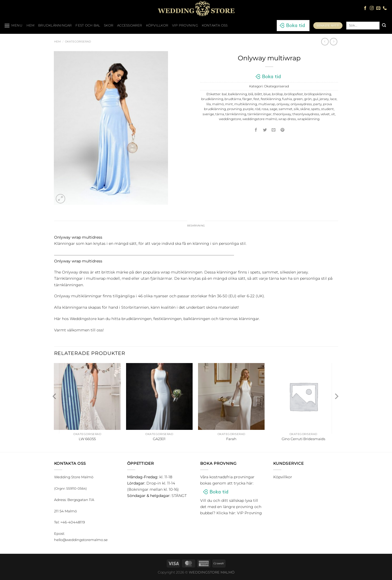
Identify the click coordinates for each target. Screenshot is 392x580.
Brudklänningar (55, 25)
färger (247, 99)
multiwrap (267, 104)
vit (333, 114)
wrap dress (287, 119)
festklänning (271, 99)
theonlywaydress (306, 114)
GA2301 (159, 440)
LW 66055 (87, 440)
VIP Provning (185, 25)
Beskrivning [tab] (196, 226)
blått (258, 94)
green (298, 99)
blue (267, 94)
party (317, 104)
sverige (208, 114)
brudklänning (212, 99)
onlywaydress (301, 104)
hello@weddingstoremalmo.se (81, 541)
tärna (220, 114)
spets (315, 109)
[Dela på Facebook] (256, 130)
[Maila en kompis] (274, 130)
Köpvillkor (157, 25)
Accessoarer (130, 25)
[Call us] (385, 8)
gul (316, 99)
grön (308, 99)
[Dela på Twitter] (265, 130)
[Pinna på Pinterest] (282, 130)
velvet (325, 114)
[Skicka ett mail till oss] (378, 8)
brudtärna (233, 99)
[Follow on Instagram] (372, 8)
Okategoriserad (78, 42)
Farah (231, 440)
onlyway (283, 104)
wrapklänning (308, 119)
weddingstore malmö (260, 119)
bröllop (277, 94)
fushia (287, 99)
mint (229, 104)
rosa (265, 109)
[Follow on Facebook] (365, 8)
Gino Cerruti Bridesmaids (303, 440)
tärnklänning (236, 114)
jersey (324, 99)
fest (256, 99)
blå (251, 94)
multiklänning (246, 104)
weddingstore (230, 119)
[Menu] (13, 25)
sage (274, 109)
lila (209, 104)
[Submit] (384, 25)
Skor (109, 25)
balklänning (238, 94)
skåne (305, 109)
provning (234, 109)
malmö (218, 104)
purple (248, 109)
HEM (31, 25)
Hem (57, 42)
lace (333, 99)
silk (296, 109)
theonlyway (282, 114)
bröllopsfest (294, 94)
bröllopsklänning (318, 94)
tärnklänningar (260, 114)
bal (224, 94)
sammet (286, 109)
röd (258, 109)
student (327, 109)
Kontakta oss (215, 25)
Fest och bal (88, 25)
